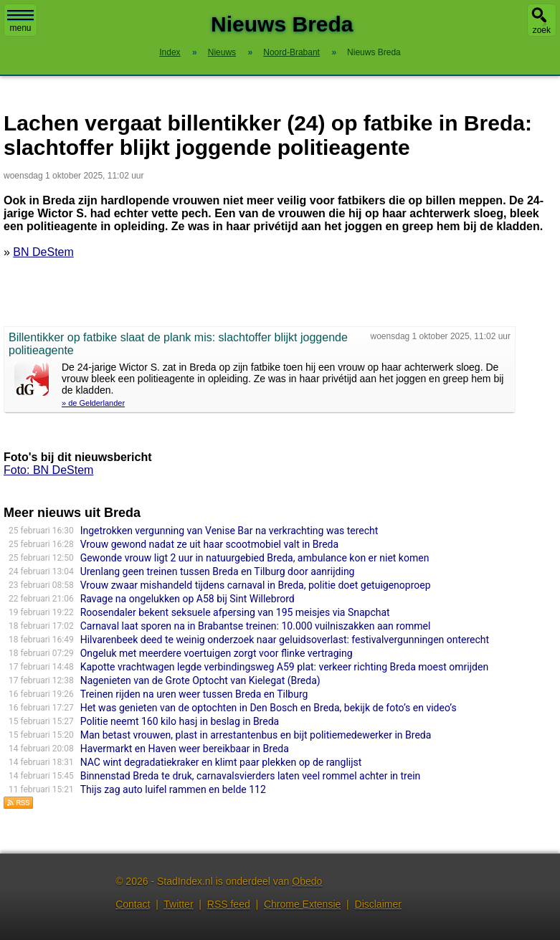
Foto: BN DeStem (48, 470)
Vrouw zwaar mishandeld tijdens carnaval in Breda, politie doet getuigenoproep (256, 585)
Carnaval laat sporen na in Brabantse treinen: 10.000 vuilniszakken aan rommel (256, 626)
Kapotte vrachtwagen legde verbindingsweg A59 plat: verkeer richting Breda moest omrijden (284, 667)
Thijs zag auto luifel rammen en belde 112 (173, 789)
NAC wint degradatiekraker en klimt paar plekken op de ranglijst (221, 762)
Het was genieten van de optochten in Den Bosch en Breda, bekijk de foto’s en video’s (269, 708)
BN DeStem (43, 252)
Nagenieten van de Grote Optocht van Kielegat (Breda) (200, 680)
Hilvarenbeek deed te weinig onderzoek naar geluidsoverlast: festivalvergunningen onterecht (285, 640)
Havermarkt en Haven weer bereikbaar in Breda (185, 749)
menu (20, 22)
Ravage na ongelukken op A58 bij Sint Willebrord (188, 599)
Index (170, 52)
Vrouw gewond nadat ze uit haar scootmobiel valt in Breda (209, 544)
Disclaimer (378, 904)
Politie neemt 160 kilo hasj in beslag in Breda (180, 721)
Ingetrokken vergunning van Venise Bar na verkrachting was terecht (229, 531)
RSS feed (229, 904)
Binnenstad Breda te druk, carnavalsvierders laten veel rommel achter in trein (251, 776)
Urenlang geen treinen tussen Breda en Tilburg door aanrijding (218, 571)
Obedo (307, 881)
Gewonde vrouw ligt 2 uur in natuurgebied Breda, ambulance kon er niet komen (255, 558)
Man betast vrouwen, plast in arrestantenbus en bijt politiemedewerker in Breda (256, 735)
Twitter (178, 904)
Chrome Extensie (302, 904)
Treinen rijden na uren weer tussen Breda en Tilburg (194, 694)
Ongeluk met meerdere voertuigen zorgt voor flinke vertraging (217, 653)
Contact (133, 904)
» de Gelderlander (93, 403)
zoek (542, 30)
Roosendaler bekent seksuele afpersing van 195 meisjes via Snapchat (235, 612)
